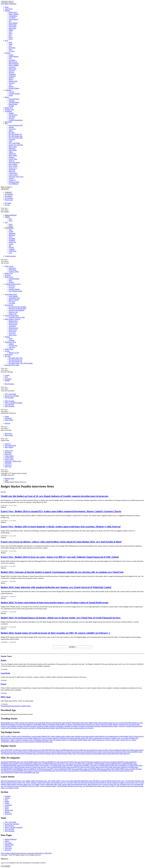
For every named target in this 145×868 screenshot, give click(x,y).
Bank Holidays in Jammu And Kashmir (69, 724)
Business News (9, 478)
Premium (8, 53)
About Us (8, 444)
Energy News (13, 330)
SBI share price (9, 771)
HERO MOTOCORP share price (111, 765)
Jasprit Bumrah (66, 723)
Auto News (12, 129)
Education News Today (12, 365)
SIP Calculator (9, 398)
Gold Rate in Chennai (71, 726)
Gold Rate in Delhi (42, 726)
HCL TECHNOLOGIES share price (58, 765)
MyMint (11, 106)
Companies (12, 74)
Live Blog (12, 303)
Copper (11, 244)
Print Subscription (10, 445)
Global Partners (14, 56)
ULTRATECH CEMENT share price (15, 772)
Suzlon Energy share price (126, 752)
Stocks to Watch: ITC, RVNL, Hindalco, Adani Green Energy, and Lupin (35, 783)
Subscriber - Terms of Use (13, 461)
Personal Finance (14, 88)
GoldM (11, 232)
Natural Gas (12, 242)
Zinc (10, 246)
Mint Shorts (27, 706)
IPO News (12, 286)
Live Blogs (12, 18)
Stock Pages (12, 26)
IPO (10, 21)
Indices (7, 841)
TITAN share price (121, 771)
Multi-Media (13, 150)
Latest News (9, 9)
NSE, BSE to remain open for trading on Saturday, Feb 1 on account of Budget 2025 (112, 738)
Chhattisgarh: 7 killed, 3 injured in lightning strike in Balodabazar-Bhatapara (25, 740)
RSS (50, 853)
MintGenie (12, 148)
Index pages (12, 28)
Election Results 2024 (15, 125)
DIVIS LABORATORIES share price (100, 764)
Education (12, 139)
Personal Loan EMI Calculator (27, 726)
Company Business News (13, 284)
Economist (12, 48)
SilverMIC (12, 239)
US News (12, 51)
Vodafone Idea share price (12, 754)
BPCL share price (21, 764)
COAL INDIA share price (80, 764)
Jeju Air (116, 723)
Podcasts (11, 157)
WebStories (12, 154)
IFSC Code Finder (14, 143)
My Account (5, 189)
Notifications (9, 200)
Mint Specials (13, 62)
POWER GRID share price (99, 769)
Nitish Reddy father (78, 723)
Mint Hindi (8, 122)
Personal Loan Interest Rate (17, 308)
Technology (12, 76)
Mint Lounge (13, 147)
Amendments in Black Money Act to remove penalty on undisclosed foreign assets (27, 742)
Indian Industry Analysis (12, 319)
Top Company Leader (15, 291)
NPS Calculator (10, 406)
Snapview (12, 71)
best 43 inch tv (89, 728)
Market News (13, 12)
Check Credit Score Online (104, 724)
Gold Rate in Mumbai (101, 726)
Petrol (10, 37)
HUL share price (111, 750)
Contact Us (12, 180)
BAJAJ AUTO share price (105, 762)
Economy (8, 275)
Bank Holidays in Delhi (30, 724)
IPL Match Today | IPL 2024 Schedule (21, 363)
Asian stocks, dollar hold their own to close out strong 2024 (98, 784)
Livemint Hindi (123, 723)
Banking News (13, 321)
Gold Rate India (41, 728)
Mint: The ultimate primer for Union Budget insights (66, 740)
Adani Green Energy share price (77, 752)
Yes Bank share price (83, 750)
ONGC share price (85, 769)
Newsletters (8, 196)
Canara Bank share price (60, 752)
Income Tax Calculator (16, 145)
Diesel (11, 39)
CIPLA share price (67, 764)
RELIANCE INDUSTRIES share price (120, 769)
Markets (7, 11)
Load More (73, 647)
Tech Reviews (13, 115)
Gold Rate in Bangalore (56, 726)
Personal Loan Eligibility (17, 310)
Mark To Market (14, 300)
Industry (11, 87)
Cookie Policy (13, 173)
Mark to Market (14, 14)
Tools (10, 141)
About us (11, 161)
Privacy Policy (13, 166)
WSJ (10, 46)
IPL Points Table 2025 (16, 358)
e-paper (11, 55)
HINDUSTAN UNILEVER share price (16, 767)
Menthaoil (12, 235)
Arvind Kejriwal (56, 723)
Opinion (11, 127)
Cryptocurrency (14, 19)
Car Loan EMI (9, 404)
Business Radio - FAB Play (116, 726)
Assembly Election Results (134, 726)
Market (7, 801)
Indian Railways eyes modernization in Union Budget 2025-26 (114, 736)
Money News (9, 277)
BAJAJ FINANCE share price (123, 762)
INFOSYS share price (80, 767)
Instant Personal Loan (88, 724)
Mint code (12, 171)
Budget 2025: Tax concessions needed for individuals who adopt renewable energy (59, 738)
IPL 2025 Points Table (16, 138)
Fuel (10, 35)
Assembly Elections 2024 (17, 317)
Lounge (7, 351)
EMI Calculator (10, 401)
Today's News (9, 266)
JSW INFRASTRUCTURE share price (13, 750)
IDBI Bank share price (70, 750)
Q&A (10, 280)
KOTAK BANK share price (111, 767)
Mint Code (8, 454)
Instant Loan (13, 314)
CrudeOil (12, 249)
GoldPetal (12, 240)
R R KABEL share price (33, 750)
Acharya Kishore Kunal (105, 723)
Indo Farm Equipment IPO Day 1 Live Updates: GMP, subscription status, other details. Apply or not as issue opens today (39, 781)
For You (7, 205)
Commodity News (14, 298)
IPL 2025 (12, 132)
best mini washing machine (76, 728)
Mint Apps (8, 466)
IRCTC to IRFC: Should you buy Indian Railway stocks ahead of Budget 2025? (26, 736)
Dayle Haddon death (91, 723)
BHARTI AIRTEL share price (36, 764)
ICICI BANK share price (36, 767)
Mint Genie (8, 434)
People (11, 95)
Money (11, 79)
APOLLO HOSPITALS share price (52, 762)
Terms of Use (13, 168)
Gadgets (11, 113)
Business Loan (13, 312)
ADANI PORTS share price (32, 762)
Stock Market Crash (15, 728)
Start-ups (11, 92)
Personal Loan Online (28, 728)
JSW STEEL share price (95, 767)
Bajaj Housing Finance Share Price (69, 754)
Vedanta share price (135, 750)
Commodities (13, 16)
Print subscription (14, 162)
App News (12, 117)
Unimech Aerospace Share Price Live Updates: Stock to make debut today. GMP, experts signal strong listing (45, 784)
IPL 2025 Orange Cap (15, 136)
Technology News (10, 342)
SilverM (11, 247)
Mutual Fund (9, 810)
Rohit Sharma (47, 723)
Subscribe (4, 2)
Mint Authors (13, 164)
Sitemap (11, 178)
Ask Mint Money (14, 102)
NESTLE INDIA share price (70, 769)
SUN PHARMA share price (22, 771)
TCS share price (36, 771)
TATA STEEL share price (67, 771)
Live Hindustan (13, 184)
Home (7, 7)
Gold (10, 32)
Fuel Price (8, 850)
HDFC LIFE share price (93, 765)
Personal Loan (9, 109)
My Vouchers (9, 198)
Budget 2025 (9, 108)
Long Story (12, 67)
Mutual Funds (13, 81)
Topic (6, 480)
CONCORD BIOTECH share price (51, 750)
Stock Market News (11, 294)
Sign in (11, 2)
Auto (10, 85)
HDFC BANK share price (77, 765)
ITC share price (49, 767)
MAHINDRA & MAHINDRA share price (17, 769)
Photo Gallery (13, 155)
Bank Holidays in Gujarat (14, 724)
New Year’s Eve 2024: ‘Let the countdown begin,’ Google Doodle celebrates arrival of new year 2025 (57, 786)
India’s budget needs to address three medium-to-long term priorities (73, 736)
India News (12, 268)
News (6, 41)
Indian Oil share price (123, 750)
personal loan (9, 305)
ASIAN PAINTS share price (72, 762)
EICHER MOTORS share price (14, 765)
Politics (7, 803)
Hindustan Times (14, 182)
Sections (11, 72)
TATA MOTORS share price (50, 771)
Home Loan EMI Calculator (14, 403)
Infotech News (13, 323)
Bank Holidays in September (47, 724)
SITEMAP (8, 463)
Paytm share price (25, 752)
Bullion (11, 30)
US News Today (14, 272)
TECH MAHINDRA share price (105, 771)
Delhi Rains (63, 728)
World (11, 44)
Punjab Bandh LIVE (7, 723)
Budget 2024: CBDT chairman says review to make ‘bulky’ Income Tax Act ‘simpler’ (110, 740)
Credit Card (4, 728)
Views (11, 339)
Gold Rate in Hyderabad (86, 726)
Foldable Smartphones (16, 120)
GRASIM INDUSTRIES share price (35, 765)
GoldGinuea (12, 251)
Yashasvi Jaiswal (19, 723)
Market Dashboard (11, 215)
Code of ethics (13, 175)
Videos (11, 152)
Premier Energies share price (49, 754)
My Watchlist (9, 194)
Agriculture (12, 326)
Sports (11, 131)
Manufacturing (13, 328)
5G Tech (11, 118)
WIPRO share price (33, 772)
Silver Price (8, 848)
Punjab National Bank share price (41, 752)
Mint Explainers (14, 64)
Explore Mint (13, 159)
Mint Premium (9, 384)
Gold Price (8, 846)
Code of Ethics (35, 853)
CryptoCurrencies (10, 256)
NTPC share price (55, 769)
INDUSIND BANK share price (64, 767)
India (10, 42)
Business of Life (14, 353)
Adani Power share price (98, 750)
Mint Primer (12, 69)
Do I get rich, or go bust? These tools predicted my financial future (78, 783)
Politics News (9, 349)
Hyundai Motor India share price (120, 754)
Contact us (19, 853)
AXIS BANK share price (89, 762)
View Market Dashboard (8, 4)
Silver (10, 34)
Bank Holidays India (53, 728)
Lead (10, 253)
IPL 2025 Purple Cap (15, 134)
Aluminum (12, 233)
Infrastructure (13, 324)
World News (13, 270)
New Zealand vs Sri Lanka (33, 723)
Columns (11, 340)
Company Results (14, 94)
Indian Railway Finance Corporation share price (102, 752)
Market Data (13, 25)
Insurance (12, 83)
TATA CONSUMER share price (85, 771)
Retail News (12, 331)
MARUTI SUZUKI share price (40, 769)
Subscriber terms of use (16, 177)
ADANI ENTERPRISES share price (12, 762)
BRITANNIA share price (53, 764)
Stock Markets (13, 23)
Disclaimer (12, 170)
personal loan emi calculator (17, 307)
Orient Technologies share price (30, 754)
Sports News (13, 335)
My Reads (8, 203)
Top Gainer (8, 843)
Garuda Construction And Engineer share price (95, 754)
